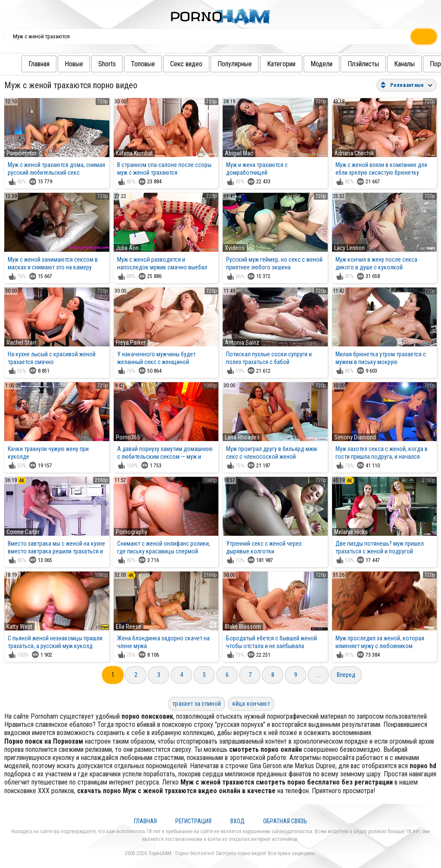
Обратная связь (285, 821)
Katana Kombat (134, 153)
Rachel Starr (21, 343)
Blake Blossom (243, 627)
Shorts (90, 64)
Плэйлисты (346, 64)
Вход (238, 821)
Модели (304, 64)
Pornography (132, 532)
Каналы (387, 64)
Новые (57, 64)
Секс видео (169, 64)
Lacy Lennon (349, 248)
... (318, 675)
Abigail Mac (239, 153)
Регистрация (193, 821)
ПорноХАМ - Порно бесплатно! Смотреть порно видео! (207, 853)
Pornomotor (22, 153)
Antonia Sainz (242, 343)
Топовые (126, 64)
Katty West (19, 627)
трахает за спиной (197, 704)
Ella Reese (129, 627)
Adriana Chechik (354, 153)
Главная (22, 64)
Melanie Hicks (351, 532)
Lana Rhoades (242, 437)
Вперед (346, 675)
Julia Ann (127, 248)
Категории (264, 64)
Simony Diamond (355, 437)
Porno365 (128, 437)
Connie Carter (23, 532)
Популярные (217, 64)
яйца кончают (251, 704)
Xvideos (235, 248)
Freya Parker (131, 343)
